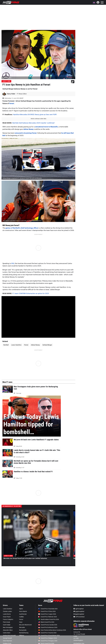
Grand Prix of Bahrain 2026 (48, 617)
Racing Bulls (23, 630)
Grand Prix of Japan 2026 (47, 614)
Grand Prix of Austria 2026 (47, 633)
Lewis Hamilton (16, 345)
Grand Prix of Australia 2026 (48, 609)
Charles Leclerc (7, 611)
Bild (13, 263)
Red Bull (6, 345)
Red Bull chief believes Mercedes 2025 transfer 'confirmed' (34, 123)
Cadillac (21, 617)
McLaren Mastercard (25, 625)
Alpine (21, 609)
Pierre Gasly (6, 622)
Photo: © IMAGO (7, 78)
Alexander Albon (8, 630)
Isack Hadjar (7, 625)
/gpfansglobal (78, 609)
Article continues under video (38, 119)
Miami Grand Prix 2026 (46, 622)
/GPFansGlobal (79, 617)
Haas (21, 622)
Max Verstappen (8, 627)
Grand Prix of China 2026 (47, 611)
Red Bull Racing (24, 633)
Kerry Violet (11, 94)
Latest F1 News (6, 81)
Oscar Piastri (7, 617)
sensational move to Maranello (46, 127)
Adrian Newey (29, 129)
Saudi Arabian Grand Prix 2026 (49, 619)
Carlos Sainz (7, 633)
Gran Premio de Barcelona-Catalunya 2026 (52, 630)
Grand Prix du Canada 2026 (48, 625)
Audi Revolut (23, 614)
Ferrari (12, 103)
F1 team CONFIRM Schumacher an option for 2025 (31, 293)
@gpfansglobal (79, 611)
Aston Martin (23, 611)
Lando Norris (7, 614)
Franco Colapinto (8, 619)
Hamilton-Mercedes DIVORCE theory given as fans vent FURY (35, 114)
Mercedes (22, 627)
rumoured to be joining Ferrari (26, 133)
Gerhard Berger (47, 345)
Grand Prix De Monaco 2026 (48, 627)
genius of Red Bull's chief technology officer (22, 228)
